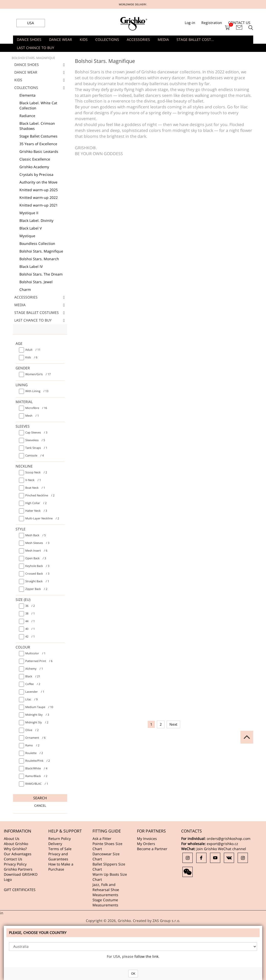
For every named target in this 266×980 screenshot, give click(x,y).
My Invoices (147, 839)
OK (133, 973)
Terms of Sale (60, 849)
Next (173, 724)
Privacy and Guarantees (58, 856)
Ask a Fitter (102, 839)
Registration (212, 23)
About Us (12, 839)
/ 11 (33, 350)
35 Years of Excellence (38, 144)
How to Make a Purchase (61, 867)
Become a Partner (152, 849)
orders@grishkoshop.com (229, 839)
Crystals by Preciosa (36, 174)
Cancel (40, 806)
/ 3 (36, 432)
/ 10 (39, 707)
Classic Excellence (35, 159)
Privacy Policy (15, 864)
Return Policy (60, 839)
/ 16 (36, 408)
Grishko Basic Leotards (39, 151)
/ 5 (35, 440)
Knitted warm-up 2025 (39, 190)
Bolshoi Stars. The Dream (41, 274)
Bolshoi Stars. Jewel (36, 282)
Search (40, 798)
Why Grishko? (15, 849)
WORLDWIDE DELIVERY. (133, 4)
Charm (25, 289)
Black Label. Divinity (36, 220)
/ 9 (31, 699)
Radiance (27, 116)
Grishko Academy (34, 167)
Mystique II (29, 213)
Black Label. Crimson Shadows (37, 126)
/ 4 (34, 455)
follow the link (146, 956)
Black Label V (31, 228)
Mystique (27, 236)
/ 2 (36, 472)
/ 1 (32, 415)
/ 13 (37, 391)
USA (31, 23)
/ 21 (33, 676)
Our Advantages (18, 854)
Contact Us (13, 859)
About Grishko (16, 844)
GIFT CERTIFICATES (20, 890)
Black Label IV (31, 266)
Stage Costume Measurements (105, 902)
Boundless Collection (37, 243)
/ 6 (31, 357)
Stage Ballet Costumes (38, 136)
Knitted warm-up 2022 (39, 197)
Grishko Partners (18, 869)
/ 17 (38, 374)
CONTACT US (239, 23)
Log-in (190, 23)
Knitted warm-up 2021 (39, 205)
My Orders (146, 844)
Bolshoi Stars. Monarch (39, 259)
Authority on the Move (38, 182)
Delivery (55, 844)
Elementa (27, 95)
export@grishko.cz (222, 844)
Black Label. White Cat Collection (38, 105)
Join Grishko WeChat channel (221, 849)
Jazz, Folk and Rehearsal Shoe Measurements (106, 890)
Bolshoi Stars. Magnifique (41, 251)
